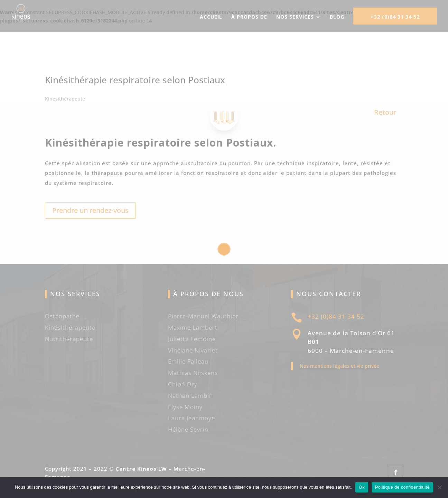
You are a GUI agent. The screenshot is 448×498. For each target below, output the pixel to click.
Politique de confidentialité (402, 487)
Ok (362, 487)
